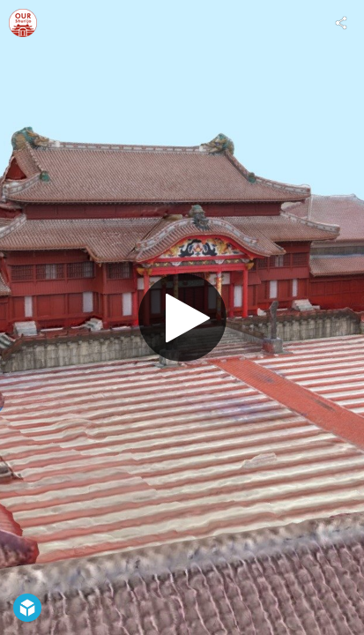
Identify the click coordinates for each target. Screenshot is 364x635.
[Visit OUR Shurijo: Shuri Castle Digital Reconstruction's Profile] (23, 23)
